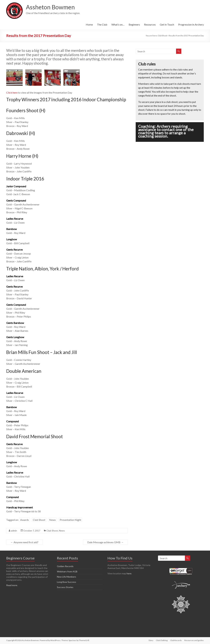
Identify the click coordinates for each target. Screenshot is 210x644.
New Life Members (67, 577)
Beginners (134, 24)
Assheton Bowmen (50, 7)
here (129, 573)
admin (14, 531)
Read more (12, 585)
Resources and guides (194, 640)
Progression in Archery (191, 24)
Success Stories (65, 587)
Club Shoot (39, 520)
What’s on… (118, 24)
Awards (25, 520)
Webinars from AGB (67, 571)
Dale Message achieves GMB (105, 542)
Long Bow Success (67, 582)
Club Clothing (162, 640)
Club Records (176, 640)
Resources (150, 24)
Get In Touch (167, 24)
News (52, 520)
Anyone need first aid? (24, 542)
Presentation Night (70, 520)
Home (89, 24)
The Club (102, 24)
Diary (151, 640)
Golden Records (65, 566)
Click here (12, 93)
